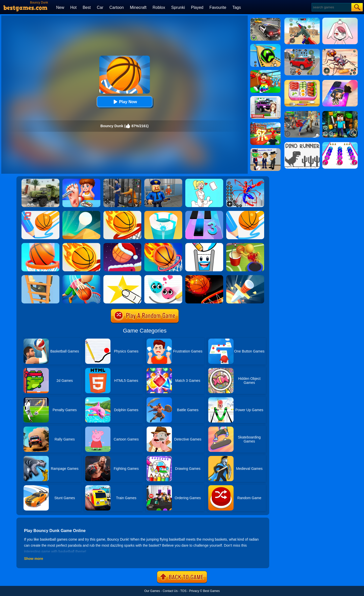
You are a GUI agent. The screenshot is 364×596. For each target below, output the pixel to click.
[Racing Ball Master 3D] (265, 46)
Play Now (124, 102)
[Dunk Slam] (204, 277)
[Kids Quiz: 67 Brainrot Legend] (265, 124)
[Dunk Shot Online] (81, 245)
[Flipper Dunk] (122, 245)
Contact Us (170, 591)
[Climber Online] (40, 277)
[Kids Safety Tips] (81, 181)
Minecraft (138, 7)
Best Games (211, 591)
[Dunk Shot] (122, 213)
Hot (73, 7)
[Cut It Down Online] (122, 277)
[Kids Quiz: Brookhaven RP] (265, 98)
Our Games (152, 591)
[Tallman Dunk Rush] (81, 277)
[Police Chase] (265, 20)
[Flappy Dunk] (163, 245)
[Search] (331, 7)
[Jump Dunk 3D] (245, 245)
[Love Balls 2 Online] (163, 277)
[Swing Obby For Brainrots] (265, 72)
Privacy (194, 591)
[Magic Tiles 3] (204, 213)
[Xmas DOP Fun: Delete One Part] (204, 181)
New (60, 7)
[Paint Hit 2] (163, 213)
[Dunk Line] (245, 213)
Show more (33, 559)
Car (100, 7)
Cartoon (117, 7)
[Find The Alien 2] (265, 150)
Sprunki (178, 7)
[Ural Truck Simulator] (40, 181)
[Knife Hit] (245, 277)
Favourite (218, 7)
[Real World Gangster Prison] (122, 181)
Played (197, 7)
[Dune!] (81, 213)
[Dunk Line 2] (40, 213)
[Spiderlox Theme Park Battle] (245, 181)
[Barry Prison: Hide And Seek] (163, 181)
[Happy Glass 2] (204, 245)
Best (87, 7)
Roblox (159, 7)
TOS (183, 591)
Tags (237, 7)
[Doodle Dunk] (40, 245)
